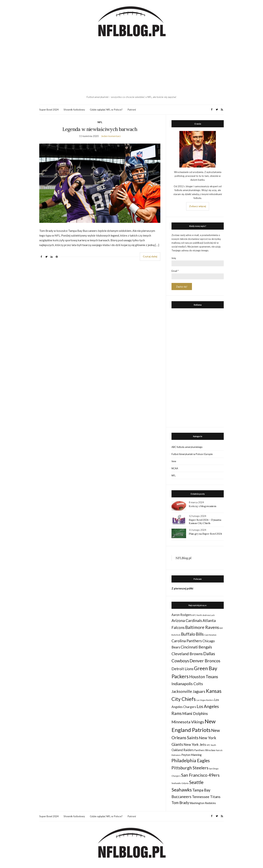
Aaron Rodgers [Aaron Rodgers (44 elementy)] (182, 615)
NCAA (175, 468)
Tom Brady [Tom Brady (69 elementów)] (180, 803)
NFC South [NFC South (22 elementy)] (211, 745)
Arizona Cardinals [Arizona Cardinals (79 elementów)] (187, 620)
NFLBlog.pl (183, 558)
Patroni (132, 110)
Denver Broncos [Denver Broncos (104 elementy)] (205, 661)
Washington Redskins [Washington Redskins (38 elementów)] (203, 803)
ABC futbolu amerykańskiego (187, 447)
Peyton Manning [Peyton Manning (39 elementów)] (191, 755)
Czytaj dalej (150, 256)
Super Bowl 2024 (49, 110)
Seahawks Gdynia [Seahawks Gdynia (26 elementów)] (180, 783)
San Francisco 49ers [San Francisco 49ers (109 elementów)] (200, 775)
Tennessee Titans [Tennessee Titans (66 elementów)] (206, 797)
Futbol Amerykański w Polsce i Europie (192, 454)
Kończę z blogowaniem (202, 506)
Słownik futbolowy (74, 110)
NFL (100, 122)
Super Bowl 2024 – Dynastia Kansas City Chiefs (205, 521)
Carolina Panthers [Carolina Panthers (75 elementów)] (187, 641)
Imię (174, 258)
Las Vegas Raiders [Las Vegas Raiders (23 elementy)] (205, 700)
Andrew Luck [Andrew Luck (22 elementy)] (209, 615)
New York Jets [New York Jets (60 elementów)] (195, 744)
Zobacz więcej (198, 206)
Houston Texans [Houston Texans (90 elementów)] (204, 677)
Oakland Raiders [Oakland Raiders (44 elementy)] (183, 750)
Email (175, 271)
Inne (174, 461)
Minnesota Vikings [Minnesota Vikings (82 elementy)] (188, 722)
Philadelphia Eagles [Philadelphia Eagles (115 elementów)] (191, 761)
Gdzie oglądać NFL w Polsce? (106, 110)
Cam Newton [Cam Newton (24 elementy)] (210, 635)
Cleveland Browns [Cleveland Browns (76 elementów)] (187, 654)
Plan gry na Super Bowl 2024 (205, 534)
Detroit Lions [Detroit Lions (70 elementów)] (182, 669)
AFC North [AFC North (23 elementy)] (197, 615)
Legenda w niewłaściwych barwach (100, 129)
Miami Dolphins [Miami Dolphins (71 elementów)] (195, 713)
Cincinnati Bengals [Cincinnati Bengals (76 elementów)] (196, 647)
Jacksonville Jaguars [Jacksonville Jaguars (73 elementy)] (188, 691)
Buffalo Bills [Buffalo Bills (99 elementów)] (192, 634)
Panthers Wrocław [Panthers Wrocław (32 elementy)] (205, 750)
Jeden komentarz (111, 136)
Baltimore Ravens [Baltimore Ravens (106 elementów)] (202, 627)
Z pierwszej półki (182, 588)
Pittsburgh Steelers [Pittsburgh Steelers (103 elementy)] (190, 768)
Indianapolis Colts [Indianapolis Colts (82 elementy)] (187, 684)
